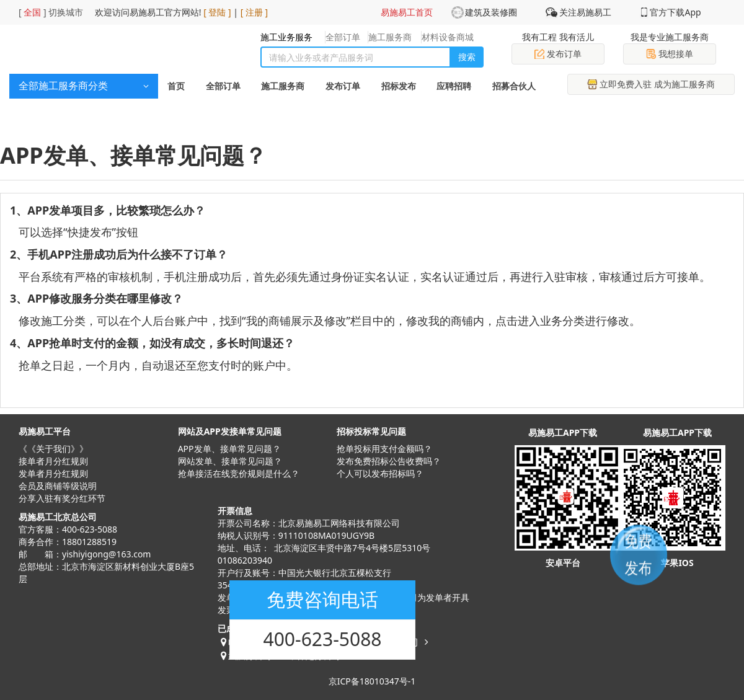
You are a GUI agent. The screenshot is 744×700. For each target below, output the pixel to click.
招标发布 (399, 86)
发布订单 (558, 54)
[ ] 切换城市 (51, 12)
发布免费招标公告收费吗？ (389, 461)
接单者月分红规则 (53, 461)
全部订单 (223, 86)
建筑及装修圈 (491, 12)
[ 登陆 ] (217, 12)
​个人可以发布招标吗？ (380, 473)
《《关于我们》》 (53, 449)
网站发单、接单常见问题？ (230, 461)
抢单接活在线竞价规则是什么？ (239, 473)
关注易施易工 (585, 12)
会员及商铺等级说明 (58, 486)
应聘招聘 (454, 86)
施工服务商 (283, 86)
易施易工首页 (407, 12)
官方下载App (675, 12)
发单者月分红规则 (53, 473)
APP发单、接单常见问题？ (229, 449)
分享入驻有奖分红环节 (62, 498)
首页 (176, 86)
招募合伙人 (514, 86)
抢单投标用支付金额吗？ (384, 449)
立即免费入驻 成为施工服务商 (651, 84)
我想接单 (670, 54)
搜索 (467, 57)
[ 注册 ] (255, 12)
